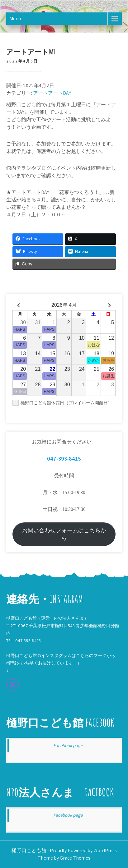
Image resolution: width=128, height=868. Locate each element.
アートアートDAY (52, 93)
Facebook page (68, 745)
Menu (15, 18)
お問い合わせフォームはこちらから (64, 534)
